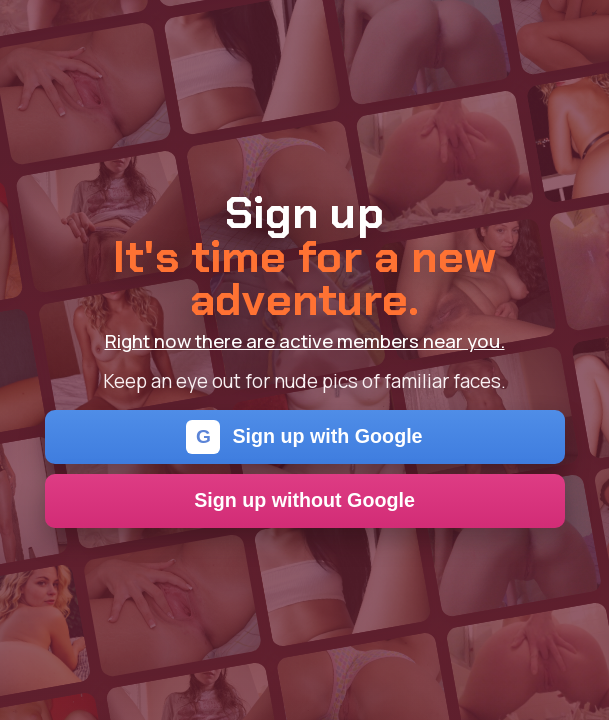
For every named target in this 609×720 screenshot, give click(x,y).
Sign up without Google (304, 500)
